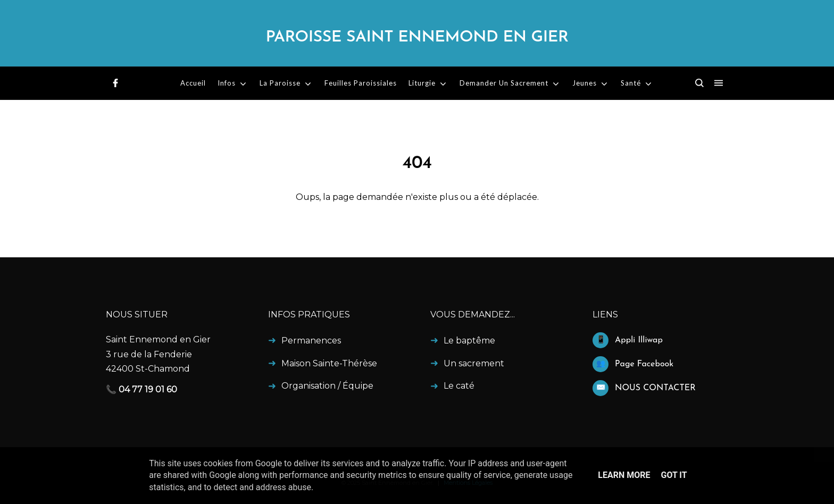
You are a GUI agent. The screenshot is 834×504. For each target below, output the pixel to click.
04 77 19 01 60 (148, 389)
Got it (674, 475)
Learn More (624, 475)
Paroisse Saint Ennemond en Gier (417, 37)
